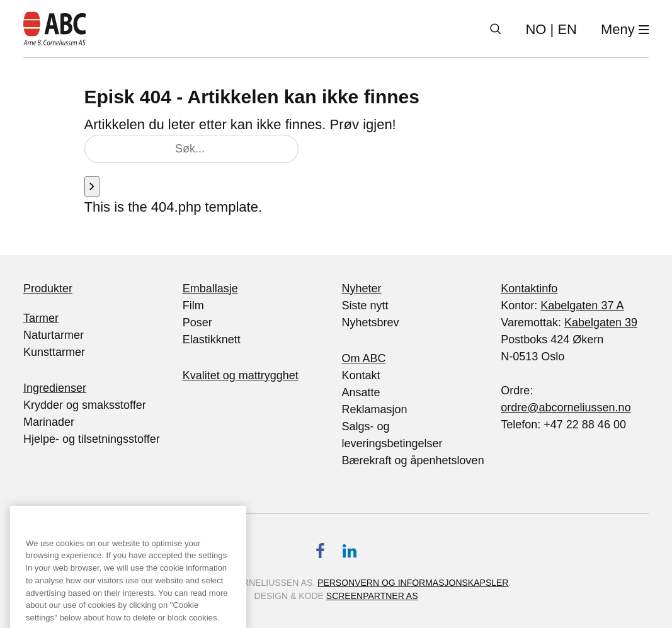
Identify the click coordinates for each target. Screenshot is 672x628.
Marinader (49, 422)
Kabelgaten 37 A (582, 305)
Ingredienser (55, 388)
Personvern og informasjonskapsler (413, 583)
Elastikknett (212, 340)
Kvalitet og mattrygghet (241, 375)
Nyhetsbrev (371, 323)
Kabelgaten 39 (601, 323)
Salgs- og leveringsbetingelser (392, 435)
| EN (551, 29)
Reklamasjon (375, 409)
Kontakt (361, 375)
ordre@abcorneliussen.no (566, 408)
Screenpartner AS (372, 596)
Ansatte (361, 392)
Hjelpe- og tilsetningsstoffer (92, 439)
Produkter (48, 288)
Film (193, 305)
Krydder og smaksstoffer (85, 405)
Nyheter (362, 288)
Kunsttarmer (54, 352)
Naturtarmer (54, 335)
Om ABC (364, 358)
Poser (197, 323)
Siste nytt (365, 305)
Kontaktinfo (529, 288)
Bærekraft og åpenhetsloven (413, 460)
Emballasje (210, 288)
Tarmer (41, 318)
